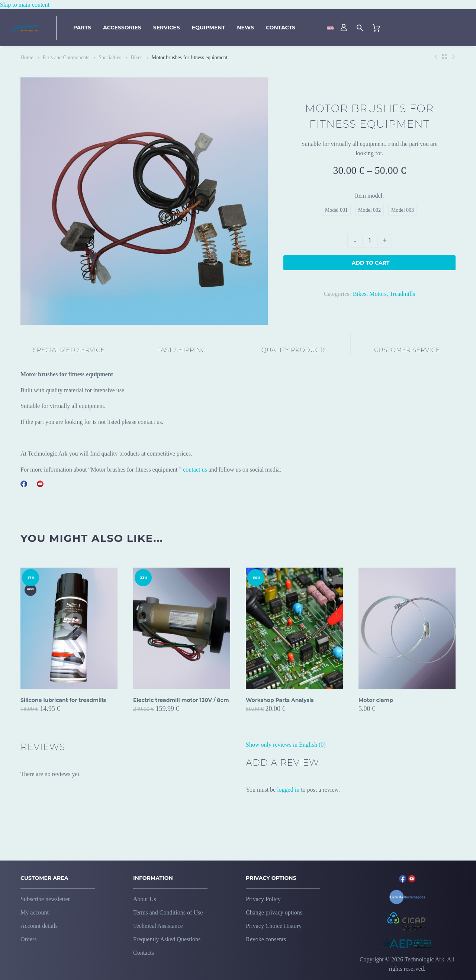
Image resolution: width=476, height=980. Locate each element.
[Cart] (376, 28)
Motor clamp (376, 700)
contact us (195, 470)
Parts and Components (66, 58)
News (245, 28)
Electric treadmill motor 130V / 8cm (181, 700)
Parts (82, 28)
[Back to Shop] (444, 57)
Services (167, 28)
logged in (288, 790)
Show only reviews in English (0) (286, 745)
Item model (369, 196)
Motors (378, 294)
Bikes (136, 58)
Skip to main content (25, 5)
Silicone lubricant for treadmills (63, 700)
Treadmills (402, 294)
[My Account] (344, 28)
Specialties (110, 58)
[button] (360, 28)
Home (27, 58)
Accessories (122, 28)
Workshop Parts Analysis (280, 700)
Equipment (209, 28)
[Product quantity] (370, 240)
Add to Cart (371, 263)
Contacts (281, 28)
